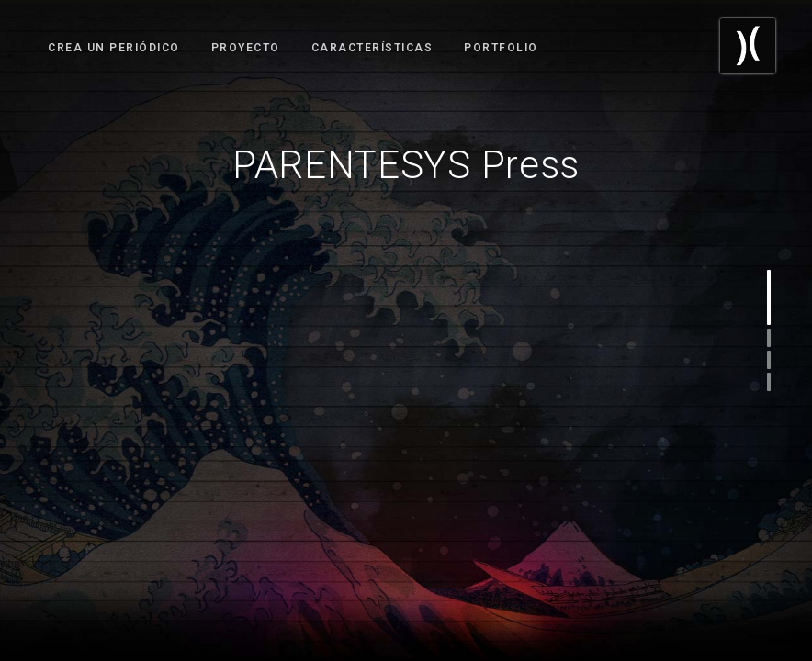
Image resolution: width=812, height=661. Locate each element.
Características (372, 48)
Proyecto (246, 48)
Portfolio (501, 48)
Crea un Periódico (114, 48)
